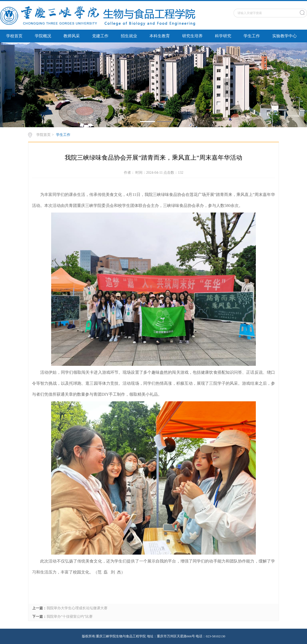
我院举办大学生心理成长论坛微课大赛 (77, 608)
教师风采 (72, 36)
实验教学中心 (284, 36)
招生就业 (129, 36)
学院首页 (43, 135)
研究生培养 (192, 36)
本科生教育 (160, 36)
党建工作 (100, 36)
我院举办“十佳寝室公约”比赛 (70, 617)
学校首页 (14, 36)
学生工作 (252, 36)
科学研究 (223, 36)
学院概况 (43, 36)
